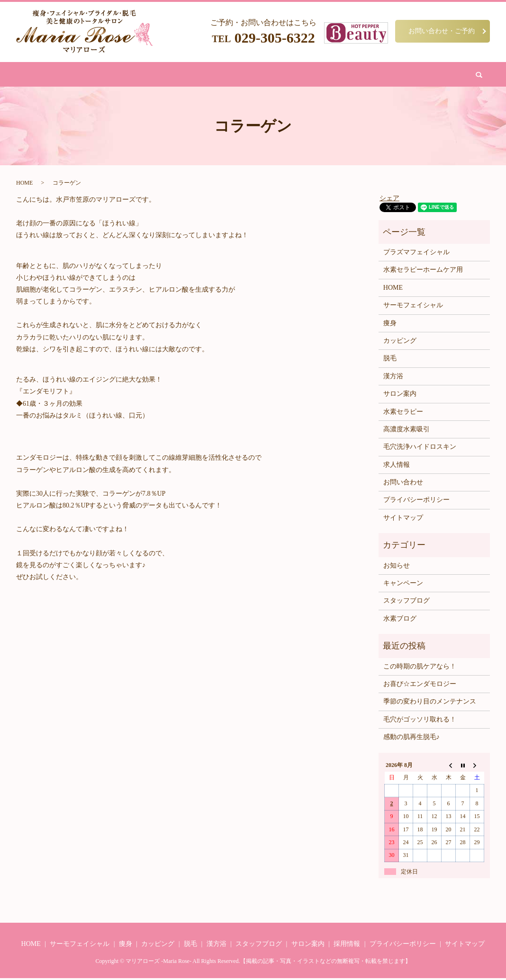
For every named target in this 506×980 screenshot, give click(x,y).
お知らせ (397, 567)
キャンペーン (403, 585)
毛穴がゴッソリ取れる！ (420, 721)
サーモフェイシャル (413, 307)
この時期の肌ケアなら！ (420, 668)
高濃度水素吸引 (407, 431)
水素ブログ (400, 620)
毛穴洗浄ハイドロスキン (420, 449)
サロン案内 (331, 75)
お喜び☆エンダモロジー (420, 686)
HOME (102, 75)
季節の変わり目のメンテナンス (430, 703)
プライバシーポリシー (416, 502)
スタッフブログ (407, 602)
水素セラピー (403, 413)
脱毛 (197, 75)
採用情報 (347, 946)
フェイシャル (162, 75)
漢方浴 (221, 75)
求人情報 (397, 467)
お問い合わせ (375, 75)
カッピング (256, 75)
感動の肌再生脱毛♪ (411, 739)
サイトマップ (403, 520)
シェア (389, 200)
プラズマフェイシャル (416, 254)
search (410, 75)
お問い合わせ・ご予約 (442, 31)
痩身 (127, 75)
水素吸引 (294, 75)
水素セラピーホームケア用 (423, 272)
